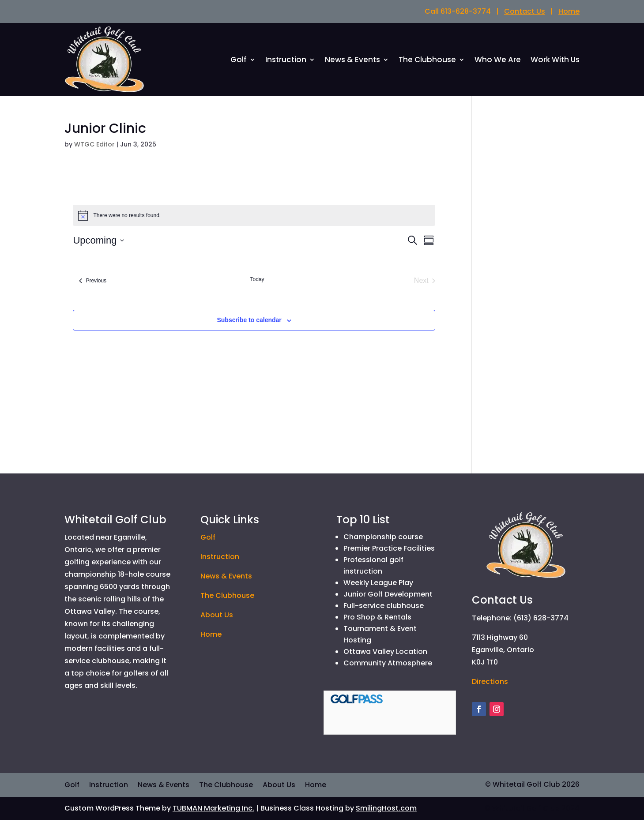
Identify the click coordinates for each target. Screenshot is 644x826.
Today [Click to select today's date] (257, 285)
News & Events (352, 64)
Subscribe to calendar (249, 326)
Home (569, 11)
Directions (490, 687)
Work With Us (555, 64)
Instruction (286, 64)
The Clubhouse (427, 64)
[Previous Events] (93, 287)
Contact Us (525, 11)
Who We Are (498, 64)
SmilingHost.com (386, 814)
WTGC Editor (94, 150)
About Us (217, 621)
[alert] (254, 222)
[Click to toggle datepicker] (98, 246)
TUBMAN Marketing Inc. (213, 814)
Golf (239, 64)
